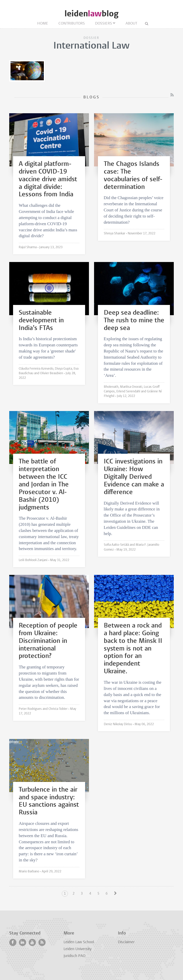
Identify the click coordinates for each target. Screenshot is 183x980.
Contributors (72, 24)
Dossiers (104, 24)
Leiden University (78, 949)
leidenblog (91, 14)
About (131, 24)
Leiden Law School (79, 942)
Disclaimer (126, 942)
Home (43, 24)
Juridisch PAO (74, 956)
